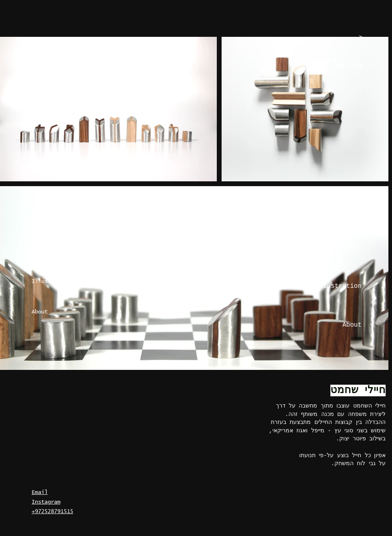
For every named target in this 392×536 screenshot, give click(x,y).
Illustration (51, 281)
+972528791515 (52, 512)
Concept (43, 251)
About (40, 312)
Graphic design (54, 221)
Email (40, 492)
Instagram (46, 502)
